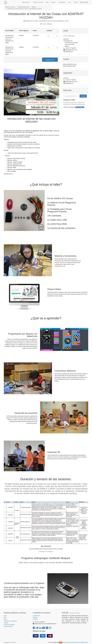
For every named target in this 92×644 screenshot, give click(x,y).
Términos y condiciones (10, 621)
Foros (5, 619)
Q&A (5, 617)
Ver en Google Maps (69, 36)
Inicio (5, 616)
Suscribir (83, 96)
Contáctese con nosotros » (46, 552)
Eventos (6, 623)
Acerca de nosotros (75, 613)
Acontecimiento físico (23, 7)
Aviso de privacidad (9, 625)
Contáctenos (36, 616)
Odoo (61, 642)
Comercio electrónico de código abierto (77, 642)
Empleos (35, 619)
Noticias (35, 617)
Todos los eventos (10, 7)
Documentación (8, 626)
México (34, 7)
